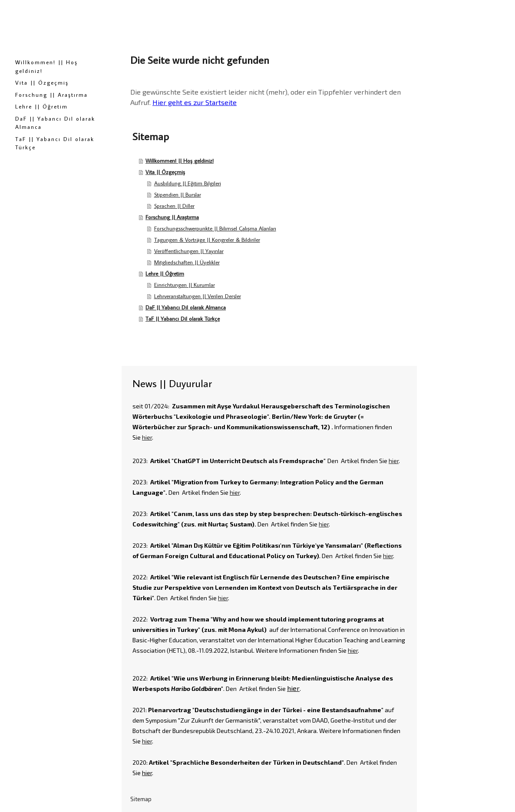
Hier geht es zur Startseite (195, 102)
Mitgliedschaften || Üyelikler (187, 262)
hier (147, 437)
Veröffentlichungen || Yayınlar (189, 251)
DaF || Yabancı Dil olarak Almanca (55, 123)
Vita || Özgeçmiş (42, 82)
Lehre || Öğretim (41, 106)
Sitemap (141, 799)
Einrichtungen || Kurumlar (185, 285)
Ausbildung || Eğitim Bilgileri (188, 183)
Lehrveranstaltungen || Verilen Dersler (198, 296)
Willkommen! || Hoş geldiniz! (46, 66)
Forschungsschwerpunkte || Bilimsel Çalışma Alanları (215, 228)
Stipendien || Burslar (178, 194)
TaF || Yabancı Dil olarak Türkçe (55, 143)
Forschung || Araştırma (51, 95)
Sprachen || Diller (174, 206)
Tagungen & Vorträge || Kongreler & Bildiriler (207, 240)
